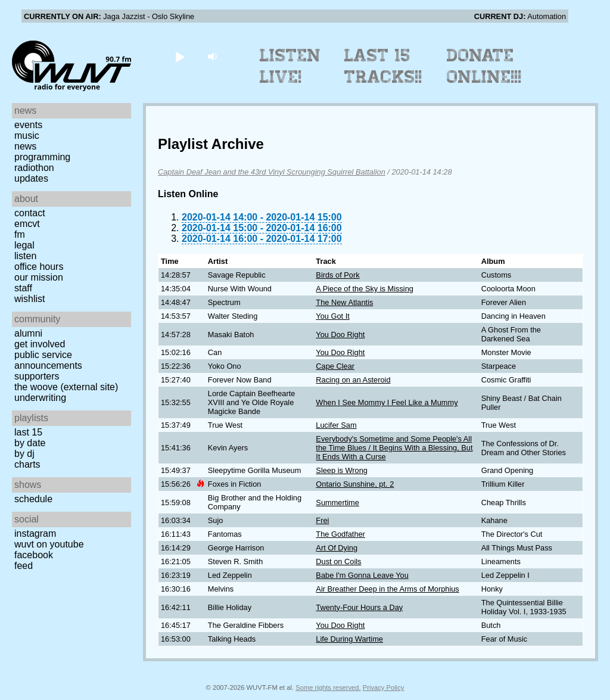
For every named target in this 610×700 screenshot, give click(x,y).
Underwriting (40, 398)
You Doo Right (340, 335)
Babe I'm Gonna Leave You (362, 575)
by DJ (24, 454)
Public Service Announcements (48, 360)
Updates (31, 178)
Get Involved (40, 344)
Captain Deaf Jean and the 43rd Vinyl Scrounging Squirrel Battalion (272, 172)
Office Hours (39, 267)
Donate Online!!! (484, 66)
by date (30, 443)
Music (27, 136)
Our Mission (39, 277)
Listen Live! (290, 66)
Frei (322, 520)
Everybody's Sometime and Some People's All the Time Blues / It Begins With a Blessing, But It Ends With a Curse (394, 448)
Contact (30, 213)
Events (28, 125)
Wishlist (30, 299)
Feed (24, 566)
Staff (23, 288)
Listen (25, 256)
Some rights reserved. (328, 687)
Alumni (28, 333)
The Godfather (340, 534)
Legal (24, 245)
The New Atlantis (344, 302)
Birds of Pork (337, 275)
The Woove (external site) (66, 387)
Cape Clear (335, 366)
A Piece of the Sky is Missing (365, 289)
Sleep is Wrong (342, 470)
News (25, 146)
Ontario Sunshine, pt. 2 (355, 484)
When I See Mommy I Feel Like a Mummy (387, 402)
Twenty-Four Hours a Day (359, 607)
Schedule (33, 499)
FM (20, 234)
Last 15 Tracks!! (383, 66)
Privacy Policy (384, 687)
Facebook (34, 555)
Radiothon (34, 168)
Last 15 (28, 432)
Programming (42, 157)
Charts (27, 464)
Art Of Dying (337, 548)
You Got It (332, 316)
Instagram (35, 533)
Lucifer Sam (336, 425)
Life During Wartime (349, 639)
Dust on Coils (338, 561)
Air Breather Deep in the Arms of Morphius (387, 589)
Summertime (337, 503)
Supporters (37, 376)
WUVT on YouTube (49, 544)
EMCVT (27, 224)
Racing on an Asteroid (353, 380)
